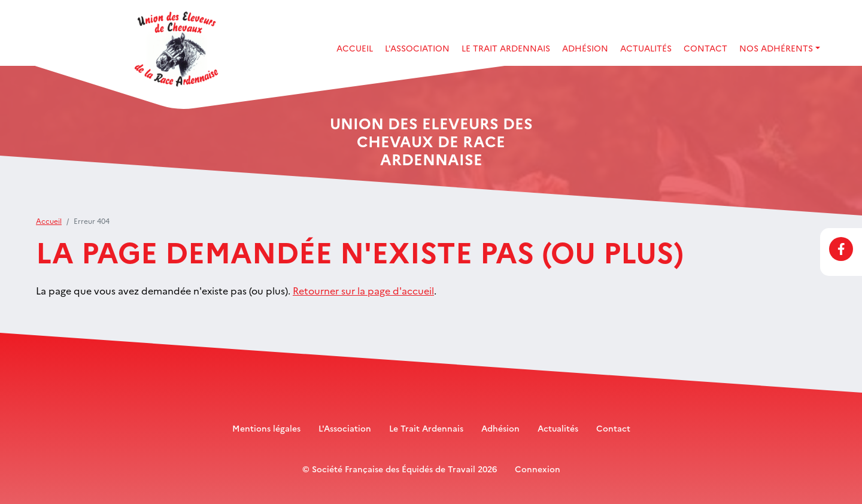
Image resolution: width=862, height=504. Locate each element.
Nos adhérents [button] (776, 48)
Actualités (646, 48)
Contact (705, 48)
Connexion (538, 469)
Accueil (355, 48)
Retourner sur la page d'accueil (363, 290)
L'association (417, 48)
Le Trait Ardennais (506, 48)
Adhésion (585, 48)
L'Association (345, 428)
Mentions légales (266, 428)
